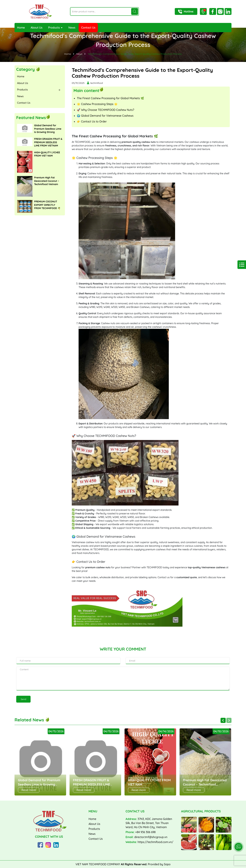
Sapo (167, 864)
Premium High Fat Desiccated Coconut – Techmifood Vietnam (47, 181)
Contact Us (88, 28)
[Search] (135, 11)
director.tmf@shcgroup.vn (151, 837)
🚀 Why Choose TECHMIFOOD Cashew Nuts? (105, 110)
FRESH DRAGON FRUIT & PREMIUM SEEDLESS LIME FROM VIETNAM (48, 142)
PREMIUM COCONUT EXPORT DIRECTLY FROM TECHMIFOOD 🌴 (47, 205)
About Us (36, 28)
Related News (32, 720)
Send (23, 699)
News (72, 28)
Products (54, 28)
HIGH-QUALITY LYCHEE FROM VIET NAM (47, 154)
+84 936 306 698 (145, 832)
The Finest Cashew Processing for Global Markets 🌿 (110, 98)
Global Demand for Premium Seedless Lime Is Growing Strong (48, 129)
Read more (29, 790)
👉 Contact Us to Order (92, 121)
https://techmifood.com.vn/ (156, 842)
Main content (86, 90)
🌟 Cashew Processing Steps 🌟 (97, 104)
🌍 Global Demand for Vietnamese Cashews (105, 116)
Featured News (31, 118)
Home (21, 28)
